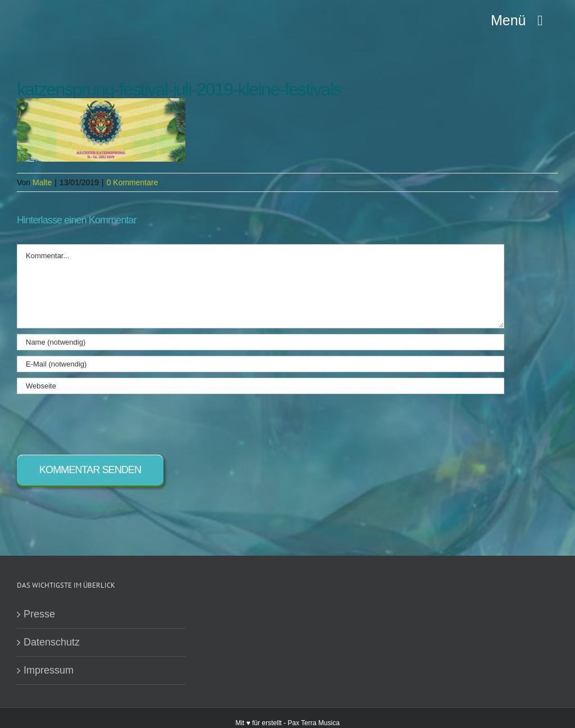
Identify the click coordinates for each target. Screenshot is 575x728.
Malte (42, 182)
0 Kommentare (133, 182)
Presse (39, 614)
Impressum (49, 670)
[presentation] (102, 422)
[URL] (261, 386)
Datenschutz (52, 642)
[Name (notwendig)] (261, 342)
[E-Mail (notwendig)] (261, 364)
